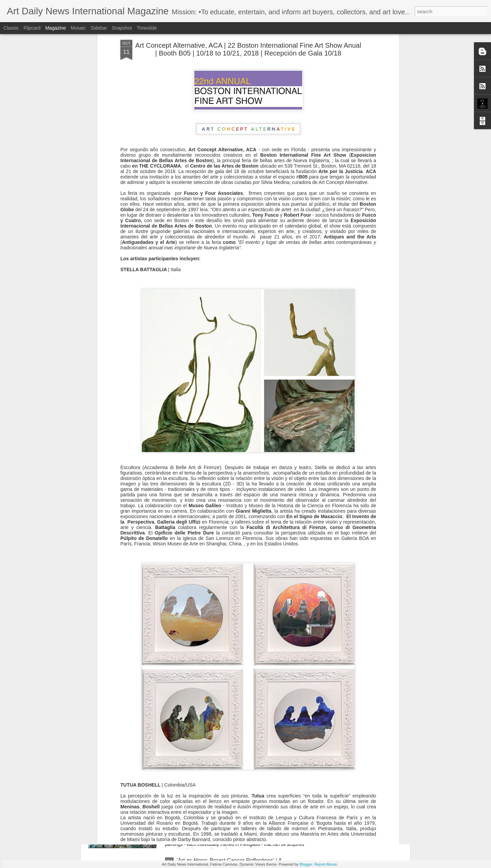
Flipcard (32, 28)
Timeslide (147, 28)
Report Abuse (326, 864)
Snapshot (122, 28)
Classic (11, 28)
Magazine (56, 28)
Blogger (306, 864)
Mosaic (78, 28)
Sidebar (99, 28)
